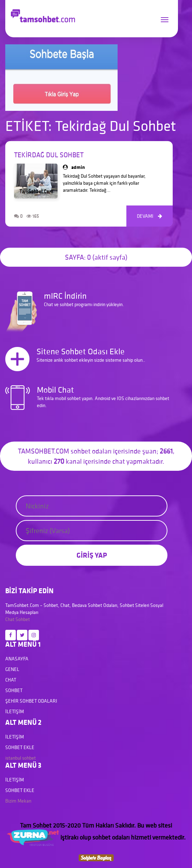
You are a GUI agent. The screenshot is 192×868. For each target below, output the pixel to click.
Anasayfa (17, 659)
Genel (12, 669)
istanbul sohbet (21, 758)
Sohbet (23, 619)
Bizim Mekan (18, 801)
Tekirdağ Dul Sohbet (49, 155)
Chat (10, 619)
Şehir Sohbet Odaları (31, 701)
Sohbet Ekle (20, 747)
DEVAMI (150, 216)
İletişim (15, 711)
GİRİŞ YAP (92, 555)
